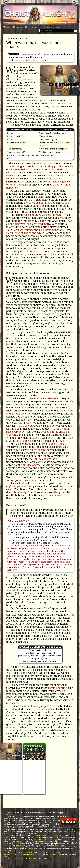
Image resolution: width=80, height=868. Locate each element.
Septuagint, (39, 841)
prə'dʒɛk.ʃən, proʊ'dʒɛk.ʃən (31, 54)
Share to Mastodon (52, 27)
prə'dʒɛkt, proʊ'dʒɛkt (31, 60)
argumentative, (23, 486)
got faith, (44, 203)
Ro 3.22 (41, 206)
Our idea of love (42, 459)
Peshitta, (56, 841)
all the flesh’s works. (52, 495)
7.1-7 (18, 521)
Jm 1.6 (10, 489)
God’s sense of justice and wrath (25, 233)
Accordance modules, (17, 845)
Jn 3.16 (32, 200)
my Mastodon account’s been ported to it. (20, 854)
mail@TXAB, (28, 852)
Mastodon (55, 852)
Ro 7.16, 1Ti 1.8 (24, 441)
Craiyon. (14, 820)
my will (63, 404)
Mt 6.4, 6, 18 (12, 703)
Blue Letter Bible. (31, 849)
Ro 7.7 (66, 441)
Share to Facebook (34, 27)
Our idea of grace (32, 465)
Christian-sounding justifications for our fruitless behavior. (40, 168)
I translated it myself (40, 835)
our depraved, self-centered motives (31, 224)
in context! (45, 254)
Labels (7, 27)
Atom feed (18, 27)
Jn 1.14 (22, 596)
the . (43, 839)
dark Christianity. (17, 492)
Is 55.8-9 (50, 242)
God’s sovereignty (23, 230)
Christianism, (14, 79)
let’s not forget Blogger (29, 858)
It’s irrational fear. (45, 709)
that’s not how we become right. (43, 215)
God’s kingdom (48, 230)
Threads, (54, 854)
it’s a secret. (26, 426)
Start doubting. (58, 688)
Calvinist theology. (48, 398)
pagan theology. (57, 444)
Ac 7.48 (19, 627)
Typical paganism (39, 450)
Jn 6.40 (40, 197)
